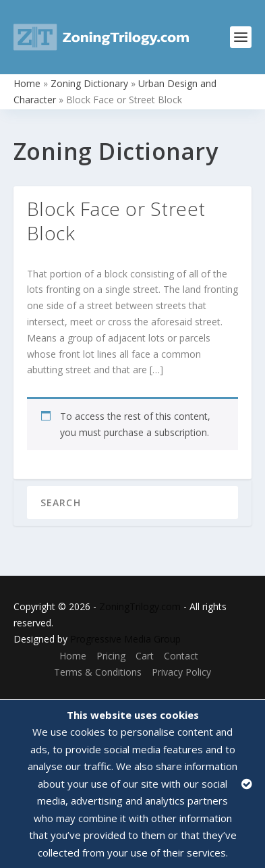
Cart (145, 656)
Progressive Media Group (125, 639)
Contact (181, 656)
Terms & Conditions (98, 672)
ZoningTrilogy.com (140, 606)
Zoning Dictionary (89, 83)
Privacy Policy (181, 672)
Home (27, 83)
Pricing (111, 656)
